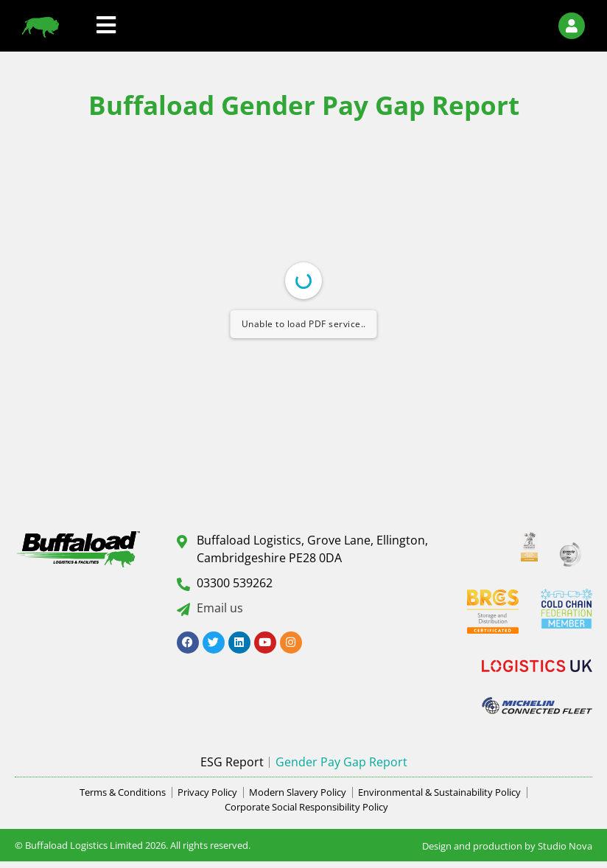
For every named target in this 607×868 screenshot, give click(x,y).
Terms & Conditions (123, 792)
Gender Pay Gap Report (341, 762)
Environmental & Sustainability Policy (439, 792)
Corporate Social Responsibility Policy (306, 807)
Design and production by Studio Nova (507, 846)
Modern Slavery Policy (298, 792)
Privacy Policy (207, 792)
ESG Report (232, 762)
